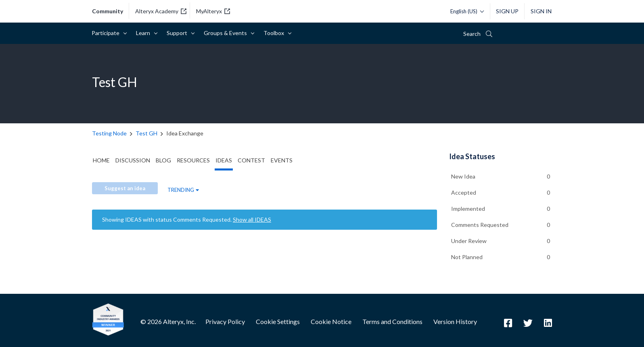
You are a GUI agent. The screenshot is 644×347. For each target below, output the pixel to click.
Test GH (146, 133)
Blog (163, 160)
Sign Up (507, 11)
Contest (251, 160)
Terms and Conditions (392, 321)
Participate (107, 33)
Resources (193, 160)
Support (178, 33)
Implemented (468, 209)
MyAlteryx (213, 11)
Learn (144, 33)
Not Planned (467, 257)
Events (282, 160)
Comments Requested (480, 225)
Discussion (133, 160)
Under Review (469, 241)
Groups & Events (227, 33)
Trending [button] (181, 190)
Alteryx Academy (161, 11)
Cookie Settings (278, 321)
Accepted (464, 192)
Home (101, 160)
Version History (455, 321)
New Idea (463, 176)
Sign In (541, 11)
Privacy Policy (225, 321)
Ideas (224, 160)
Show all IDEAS (252, 219)
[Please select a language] (465, 11)
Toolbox (275, 33)
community (108, 11)
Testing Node (109, 133)
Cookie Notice (331, 321)
